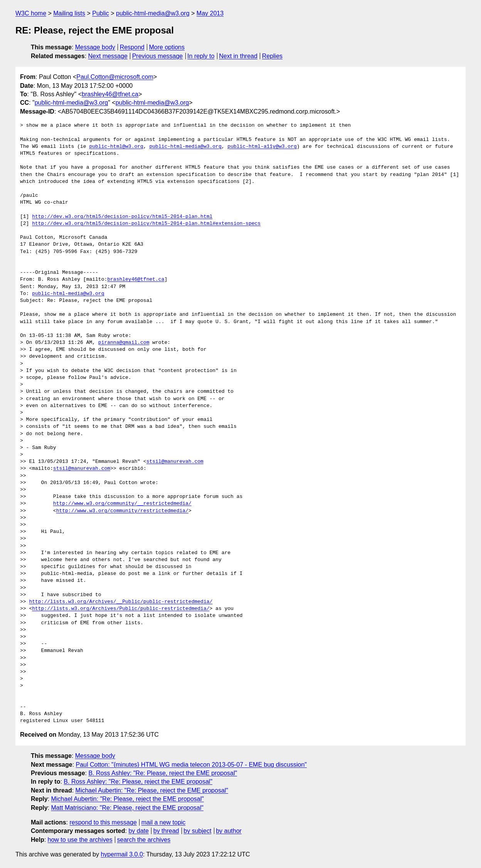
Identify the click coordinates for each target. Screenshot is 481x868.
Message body (95, 47)
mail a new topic (164, 822)
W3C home (31, 13)
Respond (132, 47)
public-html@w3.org (116, 147)
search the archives (144, 840)
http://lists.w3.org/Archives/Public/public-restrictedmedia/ (121, 609)
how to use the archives (80, 840)
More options (167, 47)
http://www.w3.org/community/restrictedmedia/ (122, 511)
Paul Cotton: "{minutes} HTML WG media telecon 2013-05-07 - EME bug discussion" (192, 765)
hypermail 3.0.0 (122, 854)
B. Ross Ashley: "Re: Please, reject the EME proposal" (163, 773)
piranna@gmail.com (124, 343)
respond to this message (103, 822)
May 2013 (210, 13)
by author (229, 831)
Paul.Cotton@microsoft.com (115, 77)
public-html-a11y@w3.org (262, 147)
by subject (197, 831)
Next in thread (238, 56)
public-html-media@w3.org (153, 13)
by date (138, 831)
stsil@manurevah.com (175, 462)
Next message (108, 56)
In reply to (201, 56)
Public (101, 13)
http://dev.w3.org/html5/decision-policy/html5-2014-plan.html (122, 217)
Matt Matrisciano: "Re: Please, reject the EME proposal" (127, 808)
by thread (166, 831)
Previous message (158, 56)
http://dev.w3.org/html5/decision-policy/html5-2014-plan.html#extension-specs (146, 224)
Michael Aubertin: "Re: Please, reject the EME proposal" (152, 790)
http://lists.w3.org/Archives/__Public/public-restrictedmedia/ (121, 602)
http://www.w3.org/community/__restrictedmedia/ (122, 504)
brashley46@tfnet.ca (110, 94)
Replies (272, 56)
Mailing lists (69, 13)
